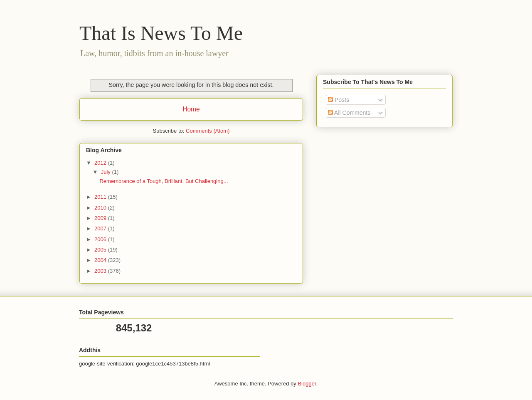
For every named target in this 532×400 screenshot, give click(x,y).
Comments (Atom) (208, 131)
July (107, 172)
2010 (101, 208)
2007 (101, 228)
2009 (101, 218)
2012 (101, 163)
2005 (101, 250)
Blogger (307, 384)
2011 (101, 197)
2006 (101, 239)
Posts (339, 100)
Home (191, 109)
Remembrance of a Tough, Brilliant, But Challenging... (164, 181)
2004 (101, 260)
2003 (101, 271)
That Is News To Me (161, 33)
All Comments (349, 113)
